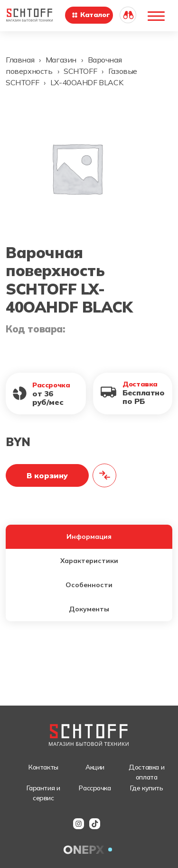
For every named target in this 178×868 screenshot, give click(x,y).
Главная (20, 60)
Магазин (61, 60)
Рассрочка (95, 788)
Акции (95, 767)
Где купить (147, 788)
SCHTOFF (80, 71)
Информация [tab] (89, 537)
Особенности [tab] (89, 585)
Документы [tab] (89, 609)
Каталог (90, 15)
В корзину (47, 475)
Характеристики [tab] (89, 561)
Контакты (43, 767)
